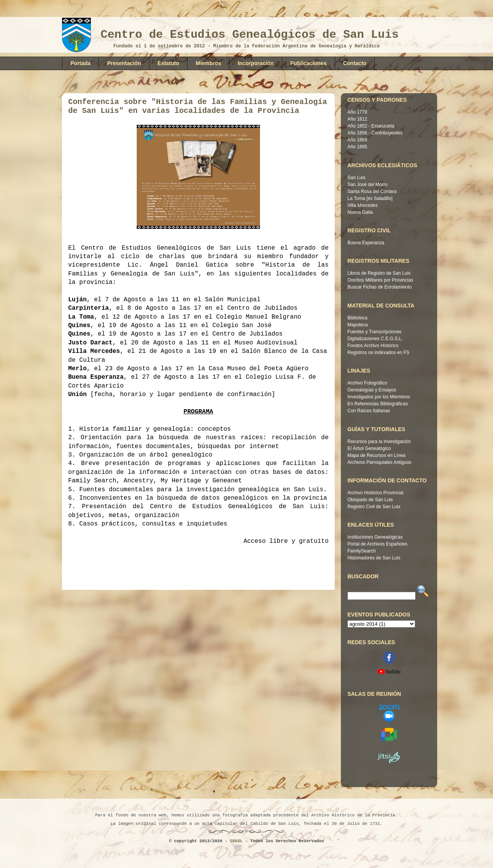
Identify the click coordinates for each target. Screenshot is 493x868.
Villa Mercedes (362, 205)
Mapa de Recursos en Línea (376, 455)
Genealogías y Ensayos (372, 390)
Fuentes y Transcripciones (374, 332)
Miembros (208, 63)
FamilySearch (361, 551)
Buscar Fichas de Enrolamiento (380, 287)
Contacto (355, 63)
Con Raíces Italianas (369, 411)
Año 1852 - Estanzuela (371, 126)
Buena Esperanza (366, 243)
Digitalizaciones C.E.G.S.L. (375, 339)
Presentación (124, 63)
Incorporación (256, 63)
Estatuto (168, 63)
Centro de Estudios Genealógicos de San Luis (250, 35)
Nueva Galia (360, 212)
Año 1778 (357, 112)
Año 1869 (357, 140)
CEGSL (236, 841)
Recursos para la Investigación (379, 442)
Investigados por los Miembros (379, 397)
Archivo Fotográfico (367, 383)
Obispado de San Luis (370, 500)
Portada (80, 63)
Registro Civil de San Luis (374, 507)
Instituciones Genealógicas (375, 537)
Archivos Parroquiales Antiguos (379, 462)
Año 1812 (357, 119)
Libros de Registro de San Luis (379, 273)
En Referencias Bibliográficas (378, 404)
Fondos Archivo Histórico (373, 346)
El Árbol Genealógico (369, 448)
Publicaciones (309, 63)
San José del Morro (367, 185)
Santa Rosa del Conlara (372, 191)
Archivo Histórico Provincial (375, 493)
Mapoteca (358, 325)
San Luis (356, 178)
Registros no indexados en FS (378, 353)
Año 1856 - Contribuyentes (375, 133)
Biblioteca (357, 318)
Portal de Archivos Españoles (377, 544)
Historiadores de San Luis (374, 558)
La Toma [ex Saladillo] (370, 198)
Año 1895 (357, 147)
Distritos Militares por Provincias (380, 280)
